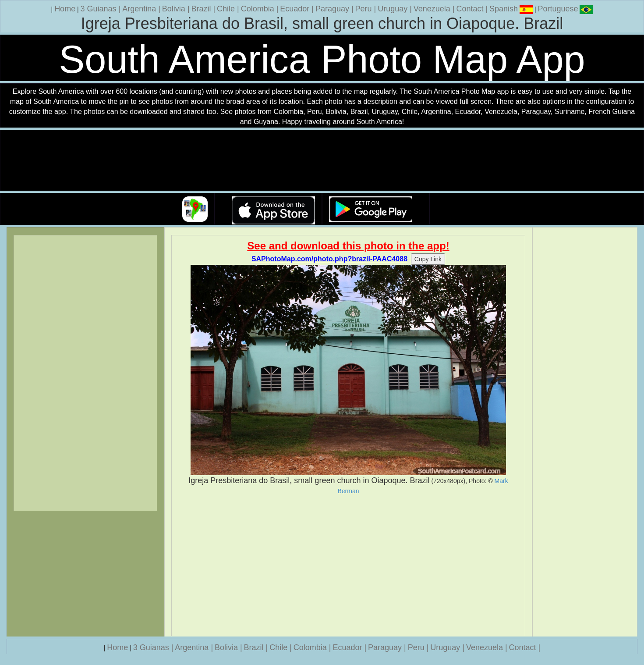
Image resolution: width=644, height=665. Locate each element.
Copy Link (428, 259)
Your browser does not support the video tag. (322, 161)
